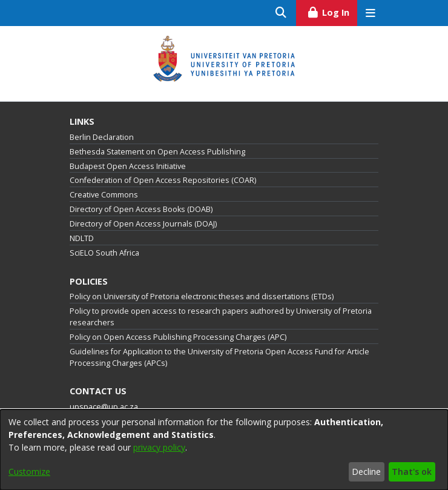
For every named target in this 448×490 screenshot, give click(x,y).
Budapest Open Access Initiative (128, 166)
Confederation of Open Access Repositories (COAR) (163, 180)
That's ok (412, 472)
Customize (29, 472)
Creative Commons (104, 195)
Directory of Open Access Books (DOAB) (141, 209)
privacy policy (159, 447)
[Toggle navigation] (370, 13)
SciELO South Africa (104, 253)
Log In (332, 11)
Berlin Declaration (102, 137)
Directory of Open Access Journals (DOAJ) (143, 224)
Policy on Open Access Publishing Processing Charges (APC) (178, 337)
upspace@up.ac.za (104, 407)
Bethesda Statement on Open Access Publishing (157, 152)
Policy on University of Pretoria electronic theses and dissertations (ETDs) (202, 296)
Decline (366, 472)
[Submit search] (281, 13)
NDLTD (82, 238)
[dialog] (224, 450)
